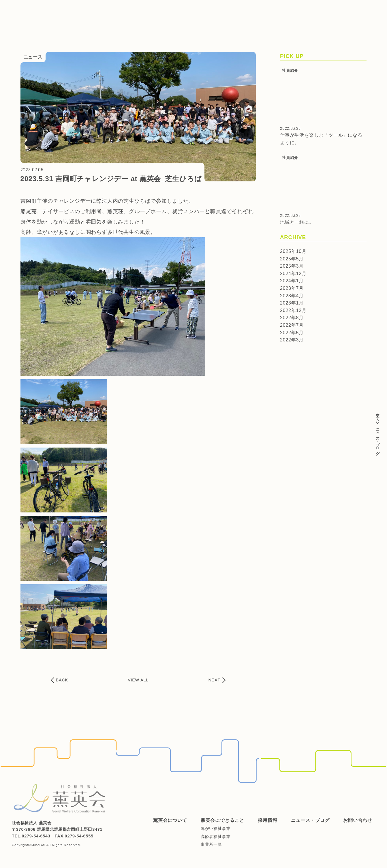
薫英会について (112, 9)
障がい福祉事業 (216, 828)
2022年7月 (292, 325)
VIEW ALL (138, 680)
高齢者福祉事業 (216, 837)
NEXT (214, 680)
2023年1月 (292, 303)
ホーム (378, 416)
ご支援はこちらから (358, 20)
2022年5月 (292, 333)
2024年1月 (292, 281)
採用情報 (198, 9)
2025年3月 (292, 266)
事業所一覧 (211, 844)
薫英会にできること (159, 9)
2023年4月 (292, 296)
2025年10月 (293, 251)
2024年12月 (293, 274)
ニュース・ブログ (235, 9)
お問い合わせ (277, 9)
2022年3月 (292, 340)
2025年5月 (292, 259)
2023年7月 (292, 288)
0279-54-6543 (36, 836)
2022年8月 (292, 318)
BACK (62, 680)
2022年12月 (293, 310)
